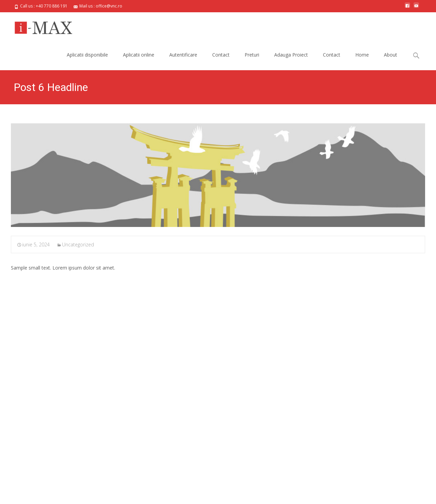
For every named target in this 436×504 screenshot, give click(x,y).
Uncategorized (78, 245)
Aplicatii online (139, 55)
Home (362, 55)
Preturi (252, 55)
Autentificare (183, 55)
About (391, 55)
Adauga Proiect (291, 55)
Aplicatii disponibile (87, 55)
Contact (221, 55)
